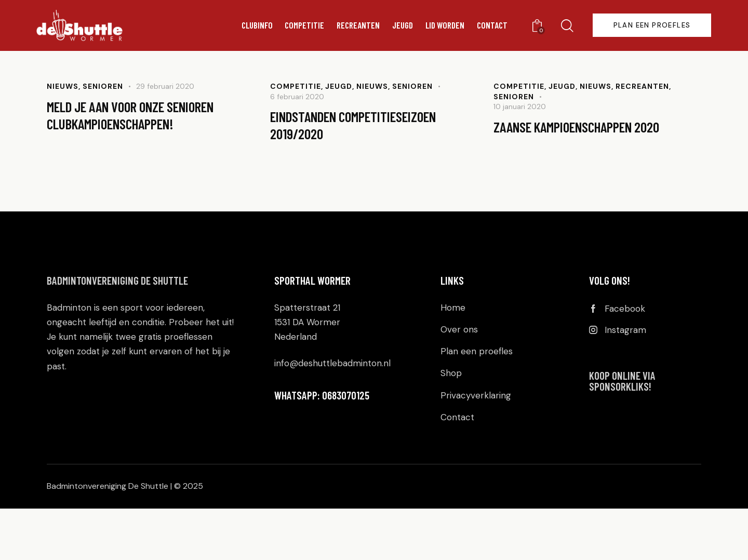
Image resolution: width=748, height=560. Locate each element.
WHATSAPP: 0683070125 (322, 446)
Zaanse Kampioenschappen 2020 (583, 178)
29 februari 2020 (165, 137)
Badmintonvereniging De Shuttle (117, 332)
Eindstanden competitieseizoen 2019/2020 (362, 177)
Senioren (103, 137)
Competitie (296, 137)
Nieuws (63, 137)
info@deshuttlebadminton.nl (332, 415)
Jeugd (339, 137)
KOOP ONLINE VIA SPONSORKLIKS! (622, 434)
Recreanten (642, 137)
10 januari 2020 (520, 157)
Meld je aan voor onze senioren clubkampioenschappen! (140, 167)
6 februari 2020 (297, 148)
